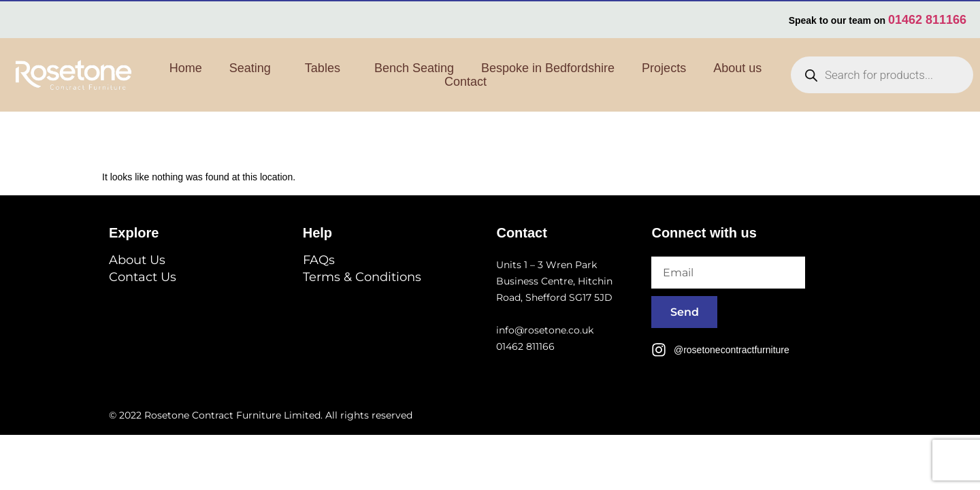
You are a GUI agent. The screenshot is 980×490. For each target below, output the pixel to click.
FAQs (319, 260)
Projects (664, 68)
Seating (254, 68)
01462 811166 (927, 20)
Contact (465, 82)
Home (186, 68)
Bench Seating (414, 68)
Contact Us (143, 277)
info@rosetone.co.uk (545, 330)
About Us (137, 260)
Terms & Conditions (362, 277)
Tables (326, 68)
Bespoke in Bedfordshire (548, 68)
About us (737, 68)
